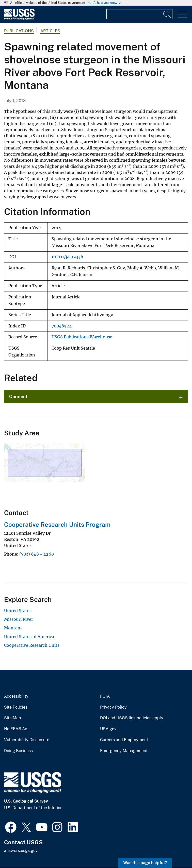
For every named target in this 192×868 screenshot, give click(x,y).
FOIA (105, 696)
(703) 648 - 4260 (37, 554)
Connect (18, 397)
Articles (50, 31)
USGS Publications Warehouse (82, 337)
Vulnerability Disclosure (27, 740)
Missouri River (19, 619)
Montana (13, 628)
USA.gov (108, 729)
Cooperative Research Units (32, 645)
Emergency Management (124, 751)
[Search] (167, 14)
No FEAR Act (16, 729)
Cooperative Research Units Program (57, 525)
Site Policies (16, 707)
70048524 (62, 326)
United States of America (29, 637)
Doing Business (18, 751)
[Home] (19, 19)
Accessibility (16, 696)
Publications (19, 31)
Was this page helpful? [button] (145, 863)
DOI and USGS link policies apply (132, 718)
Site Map (13, 718)
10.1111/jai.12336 (67, 257)
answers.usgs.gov (21, 851)
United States (18, 611)
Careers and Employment (124, 740)
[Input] (139, 14)
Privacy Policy (113, 707)
